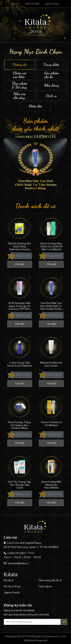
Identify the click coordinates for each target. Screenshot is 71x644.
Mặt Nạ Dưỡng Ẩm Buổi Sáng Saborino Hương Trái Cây (20, 233)
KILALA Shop (12, 586)
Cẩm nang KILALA (50, 580)
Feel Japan (45, 586)
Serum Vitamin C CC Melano (51, 412)
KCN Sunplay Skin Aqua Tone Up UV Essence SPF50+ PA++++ (20, 293)
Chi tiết (20, 264)
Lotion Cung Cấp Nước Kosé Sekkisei (20, 352)
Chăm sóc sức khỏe (20, 75)
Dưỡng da (20, 65)
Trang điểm (51, 65)
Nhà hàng (51, 85)
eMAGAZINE (32, 4)
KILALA (16, 4)
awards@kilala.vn (18, 563)
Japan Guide (52, 4)
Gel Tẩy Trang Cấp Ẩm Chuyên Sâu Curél (20, 471)
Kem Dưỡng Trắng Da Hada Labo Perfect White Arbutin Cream (20, 412)
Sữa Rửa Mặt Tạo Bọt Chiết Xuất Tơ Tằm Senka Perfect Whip (51, 293)
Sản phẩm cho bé (51, 75)
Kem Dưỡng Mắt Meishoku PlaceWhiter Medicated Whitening (51, 471)
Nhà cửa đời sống (20, 96)
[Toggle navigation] (63, 14)
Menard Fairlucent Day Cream (51, 352)
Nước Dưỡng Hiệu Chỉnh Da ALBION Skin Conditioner (51, 233)
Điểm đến (36, 106)
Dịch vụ (51, 96)
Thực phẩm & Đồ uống (20, 85)
